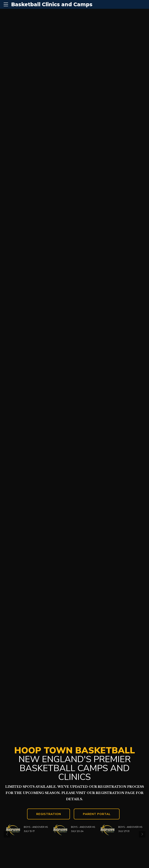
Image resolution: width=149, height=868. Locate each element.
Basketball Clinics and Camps (52, 4)
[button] (7, 834)
